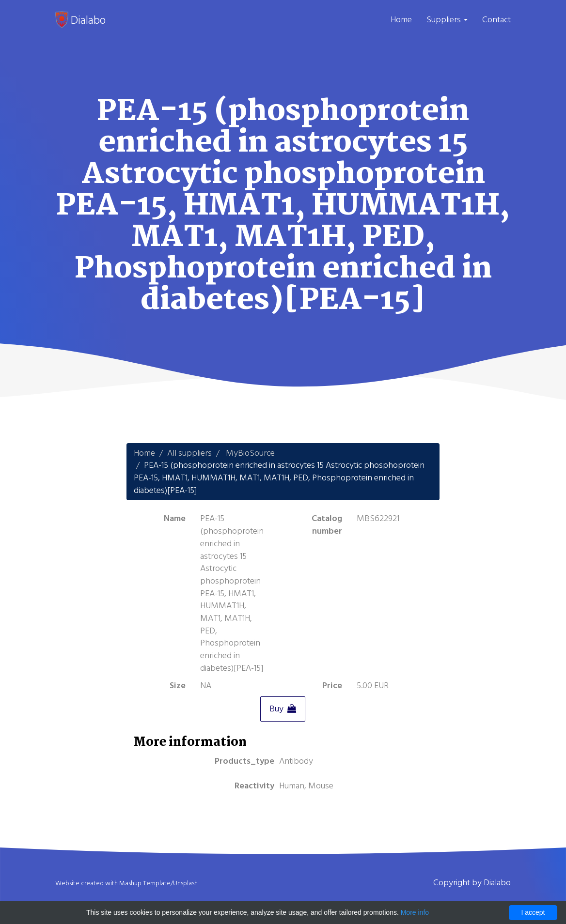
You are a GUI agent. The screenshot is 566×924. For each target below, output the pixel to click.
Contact (496, 20)
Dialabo (80, 20)
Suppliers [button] (447, 20)
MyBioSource (250, 453)
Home (401, 20)
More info (415, 912)
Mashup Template (145, 883)
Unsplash (185, 883)
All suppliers (189, 453)
